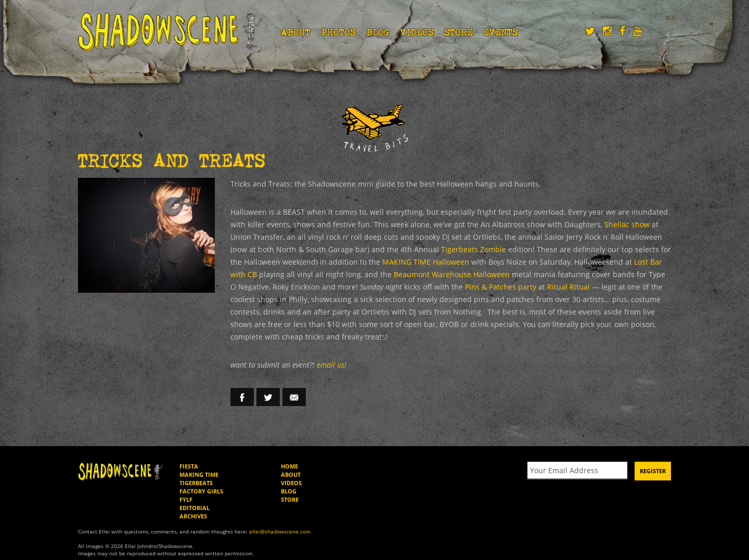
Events (502, 32)
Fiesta (189, 454)
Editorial (195, 496)
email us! (330, 353)
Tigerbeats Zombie (364, 250)
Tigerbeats (198, 471)
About (296, 32)
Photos (339, 32)
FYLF (187, 487)
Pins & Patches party (301, 287)
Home (289, 454)
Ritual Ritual (364, 287)
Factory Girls (202, 479)
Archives (194, 504)
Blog (378, 32)
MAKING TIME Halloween (292, 262)
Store (460, 32)
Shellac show (567, 225)
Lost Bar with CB (516, 262)
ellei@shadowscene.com (264, 519)
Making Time (199, 462)
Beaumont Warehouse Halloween (285, 275)
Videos (418, 32)
